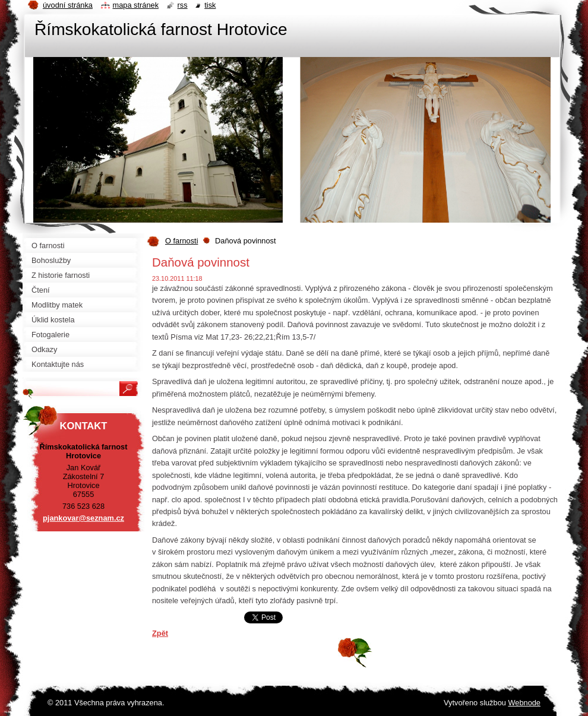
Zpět (160, 633)
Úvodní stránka (68, 5)
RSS (183, 5)
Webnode (524, 703)
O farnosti (181, 241)
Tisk (210, 5)
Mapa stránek (136, 5)
